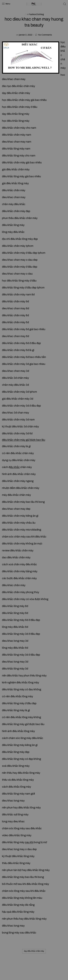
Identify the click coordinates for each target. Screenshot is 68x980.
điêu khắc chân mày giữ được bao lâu (24, 440)
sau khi (29, 842)
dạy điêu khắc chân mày (34, 951)
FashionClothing (36, 14)
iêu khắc (15, 467)
